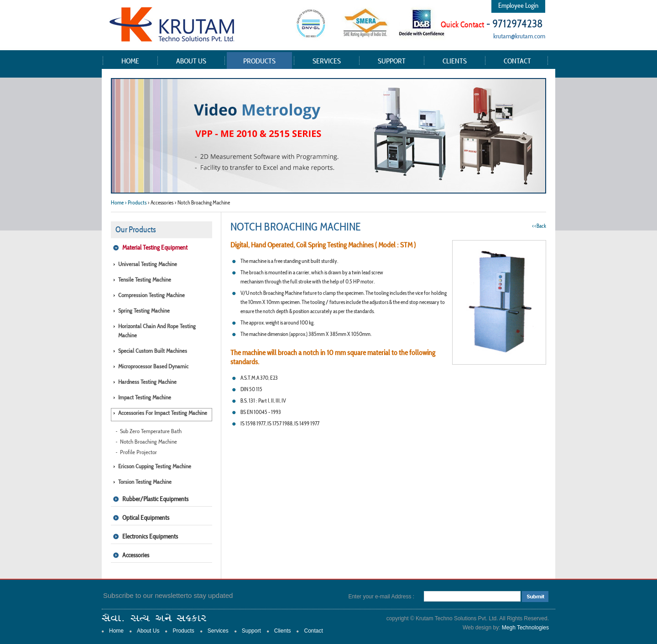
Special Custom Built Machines (153, 351)
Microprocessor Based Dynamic (153, 366)
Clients (455, 61)
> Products (136, 202)
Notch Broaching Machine (149, 442)
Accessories (136, 555)
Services (327, 61)
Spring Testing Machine (144, 311)
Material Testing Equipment (155, 247)
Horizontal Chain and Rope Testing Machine (157, 331)
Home (130, 61)
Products (259, 61)
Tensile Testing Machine (145, 280)
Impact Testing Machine (145, 397)
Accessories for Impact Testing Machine (163, 413)
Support (392, 61)
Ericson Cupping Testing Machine (155, 466)
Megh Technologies (525, 628)
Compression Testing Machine (151, 295)
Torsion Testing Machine (145, 482)
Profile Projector (138, 452)
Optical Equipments (146, 518)
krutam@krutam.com (519, 36)
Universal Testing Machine (148, 264)
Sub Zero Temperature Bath (151, 431)
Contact (517, 61)
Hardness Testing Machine (147, 382)
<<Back (539, 226)
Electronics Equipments (150, 536)
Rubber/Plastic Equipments (155, 499)
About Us (191, 61)
